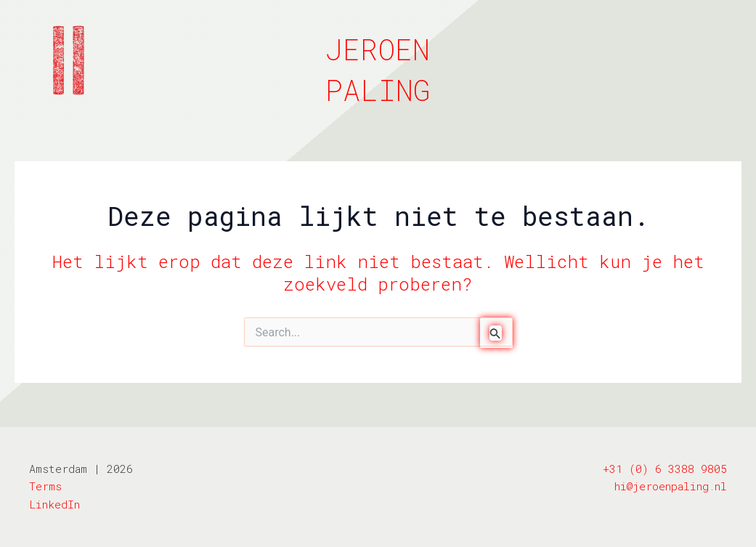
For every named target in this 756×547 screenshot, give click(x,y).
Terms (45, 486)
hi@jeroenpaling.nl (671, 486)
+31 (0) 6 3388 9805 (665, 469)
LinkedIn (54, 504)
